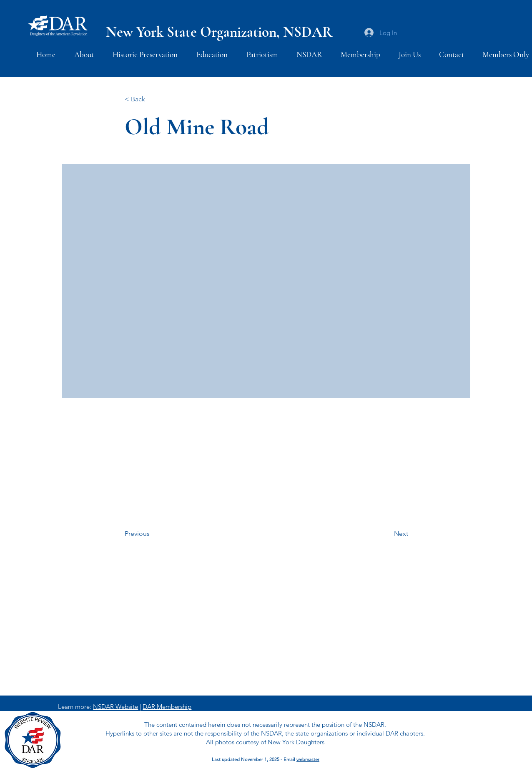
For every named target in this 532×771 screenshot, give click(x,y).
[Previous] (152, 534)
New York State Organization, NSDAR (219, 32)
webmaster (308, 759)
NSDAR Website (115, 707)
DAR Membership (167, 707)
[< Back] (152, 99)
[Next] (387, 534)
